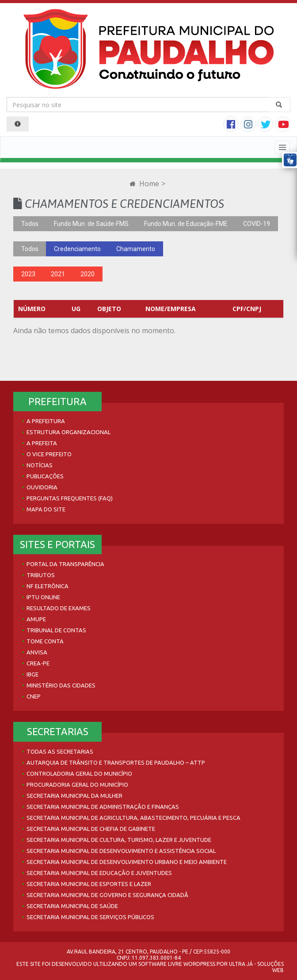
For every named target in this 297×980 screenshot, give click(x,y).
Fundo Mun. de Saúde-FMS (91, 224)
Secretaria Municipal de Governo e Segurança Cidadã (107, 895)
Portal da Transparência (65, 564)
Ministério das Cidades (61, 685)
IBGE (32, 674)
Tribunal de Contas (56, 630)
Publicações (45, 476)
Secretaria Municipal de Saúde (72, 906)
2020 (88, 274)
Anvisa (37, 652)
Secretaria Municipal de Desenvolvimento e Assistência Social (121, 851)
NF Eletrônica (48, 586)
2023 (28, 274)
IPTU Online (43, 597)
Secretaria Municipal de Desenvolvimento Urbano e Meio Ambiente (127, 862)
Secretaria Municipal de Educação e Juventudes (99, 873)
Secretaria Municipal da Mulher (74, 796)
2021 (58, 274)
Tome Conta (45, 641)
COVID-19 (257, 224)
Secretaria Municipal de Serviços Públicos (90, 917)
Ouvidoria (42, 487)
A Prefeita (42, 443)
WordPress (199, 964)
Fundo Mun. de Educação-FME (186, 224)
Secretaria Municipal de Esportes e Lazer (89, 884)
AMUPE (36, 619)
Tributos (41, 575)
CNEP (34, 696)
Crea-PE (38, 663)
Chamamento (136, 249)
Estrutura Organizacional (69, 432)
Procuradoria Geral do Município (77, 785)
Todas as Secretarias (60, 751)
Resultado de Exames (59, 608)
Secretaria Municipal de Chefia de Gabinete (91, 829)
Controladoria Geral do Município (79, 773)
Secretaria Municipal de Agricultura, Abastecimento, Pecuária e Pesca (133, 818)
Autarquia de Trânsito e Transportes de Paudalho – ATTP (116, 762)
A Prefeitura (46, 421)
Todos (30, 224)
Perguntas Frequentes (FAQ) (70, 498)
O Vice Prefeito (49, 454)
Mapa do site (46, 509)
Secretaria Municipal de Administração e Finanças (103, 807)
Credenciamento (77, 249)
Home (144, 184)
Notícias (40, 465)
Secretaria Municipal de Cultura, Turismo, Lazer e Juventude (119, 840)
